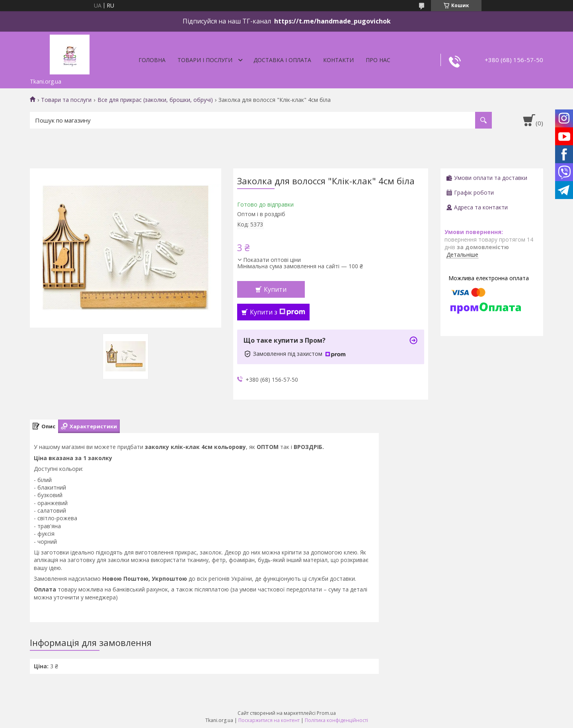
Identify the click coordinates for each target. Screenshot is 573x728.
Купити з (278, 312)
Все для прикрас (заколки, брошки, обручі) (155, 100)
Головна (152, 60)
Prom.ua (326, 713)
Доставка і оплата (282, 60)
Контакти (338, 60)
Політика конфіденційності (336, 720)
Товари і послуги (205, 60)
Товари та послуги (66, 100)
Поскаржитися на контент (269, 720)
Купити (275, 289)
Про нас (378, 60)
